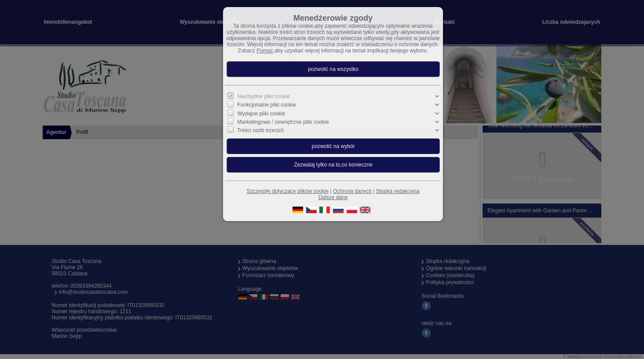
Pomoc (265, 51)
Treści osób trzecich (260, 130)
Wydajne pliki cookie (262, 113)
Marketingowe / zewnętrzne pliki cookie (283, 122)
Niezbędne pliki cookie (264, 96)
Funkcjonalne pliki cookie (267, 105)
